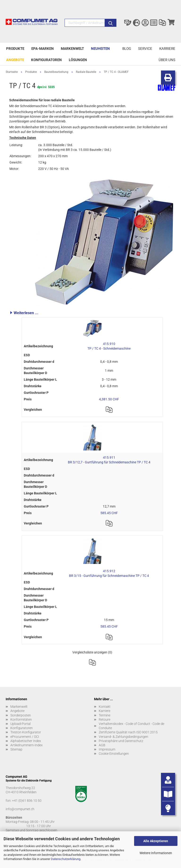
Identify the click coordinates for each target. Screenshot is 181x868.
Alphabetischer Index (26, 741)
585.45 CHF (109, 513)
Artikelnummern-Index (27, 745)
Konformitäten (21, 719)
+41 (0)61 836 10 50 (27, 801)
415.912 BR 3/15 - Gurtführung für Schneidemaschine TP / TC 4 (109, 573)
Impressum (107, 749)
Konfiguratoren (46, 60)
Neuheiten (100, 49)
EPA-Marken (43, 49)
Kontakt (105, 707)
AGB (102, 745)
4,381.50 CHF (109, 399)
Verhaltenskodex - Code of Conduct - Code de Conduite (132, 726)
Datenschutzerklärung (66, 859)
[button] (92, 313)
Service (145, 49)
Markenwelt (72, 49)
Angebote (15, 60)
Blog (127, 49)
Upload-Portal (21, 724)
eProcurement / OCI (25, 737)
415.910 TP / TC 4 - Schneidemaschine (109, 346)
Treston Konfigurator (26, 732)
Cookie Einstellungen (114, 754)
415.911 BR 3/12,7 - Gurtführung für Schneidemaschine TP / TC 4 (109, 460)
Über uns (167, 60)
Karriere (167, 49)
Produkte (15, 49)
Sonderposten (21, 715)
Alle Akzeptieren (156, 841)
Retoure (105, 719)
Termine (105, 715)
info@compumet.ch (20, 809)
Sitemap (16, 749)
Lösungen (78, 60)
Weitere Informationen (156, 853)
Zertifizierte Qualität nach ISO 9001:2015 (128, 732)
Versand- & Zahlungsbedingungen (123, 737)
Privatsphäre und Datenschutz (121, 741)
